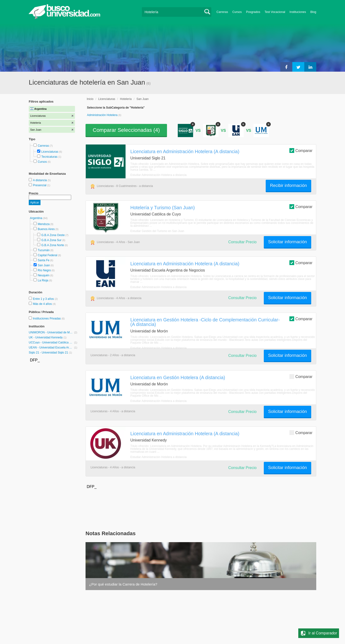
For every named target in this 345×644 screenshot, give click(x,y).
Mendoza (43, 224)
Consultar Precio (242, 242)
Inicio (90, 99)
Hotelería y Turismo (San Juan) (163, 208)
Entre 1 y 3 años (44, 299)
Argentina (37, 218)
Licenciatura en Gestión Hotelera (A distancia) (178, 377)
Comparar (301, 150)
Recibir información (288, 186)
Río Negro (44, 270)
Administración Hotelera (103, 115)
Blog (313, 12)
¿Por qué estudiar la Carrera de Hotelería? (123, 584)
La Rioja (43, 280)
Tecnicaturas (49, 157)
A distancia (40, 180)
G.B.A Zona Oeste (53, 235)
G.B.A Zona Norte (53, 245)
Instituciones (298, 12)
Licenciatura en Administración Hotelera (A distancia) (185, 151)
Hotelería (126, 99)
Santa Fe (43, 260)
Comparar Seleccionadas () (126, 130)
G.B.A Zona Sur (51, 240)
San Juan (44, 265)
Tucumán (44, 250)
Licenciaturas (50, 152)
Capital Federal (47, 255)
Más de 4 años (43, 304)
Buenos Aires (46, 229)
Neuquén (43, 275)
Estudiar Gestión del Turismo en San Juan (157, 231)
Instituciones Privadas (49, 319)
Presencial (40, 185)
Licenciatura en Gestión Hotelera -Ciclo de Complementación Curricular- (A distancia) (205, 322)
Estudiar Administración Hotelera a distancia (158, 175)
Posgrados (253, 12)
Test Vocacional (275, 12)
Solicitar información (287, 242)
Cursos (237, 12)
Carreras (222, 12)
